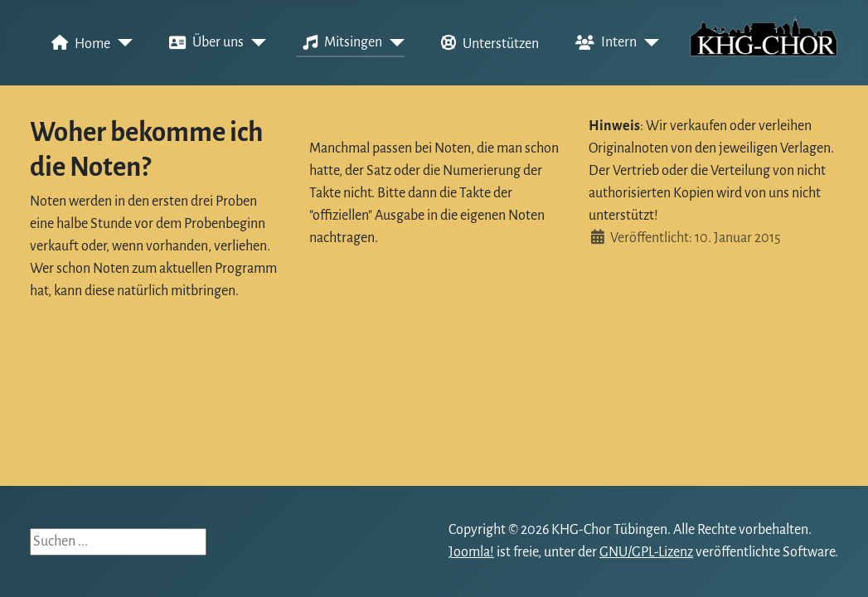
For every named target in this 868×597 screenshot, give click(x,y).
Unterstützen (487, 43)
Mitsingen (339, 43)
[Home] (121, 43)
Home (78, 43)
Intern (603, 43)
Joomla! (471, 552)
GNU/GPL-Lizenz (646, 552)
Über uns (203, 43)
